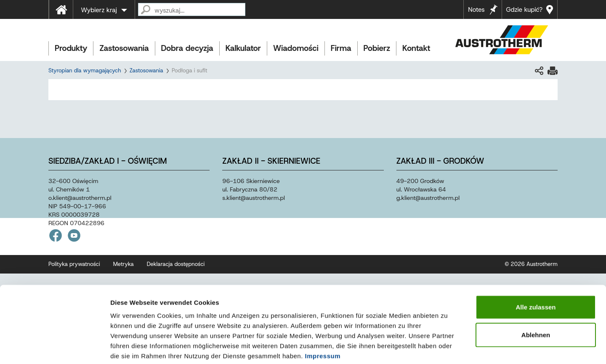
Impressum (323, 313)
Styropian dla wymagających (85, 70)
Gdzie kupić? (524, 10)
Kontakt (416, 48)
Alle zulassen (536, 264)
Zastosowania (124, 48)
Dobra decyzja (187, 48)
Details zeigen (448, 347)
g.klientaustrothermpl (428, 198)
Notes (476, 10)
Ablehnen (536, 292)
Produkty (71, 48)
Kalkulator (243, 48)
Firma (341, 48)
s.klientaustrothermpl (254, 198)
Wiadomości (296, 48)
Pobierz (377, 48)
